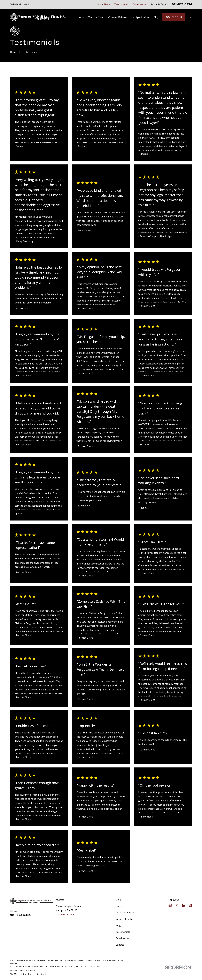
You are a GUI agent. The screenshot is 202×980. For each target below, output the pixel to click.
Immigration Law (125, 919)
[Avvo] (190, 906)
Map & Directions (65, 914)
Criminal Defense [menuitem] (118, 17)
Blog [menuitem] (156, 17)
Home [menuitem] (81, 17)
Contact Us (174, 17)
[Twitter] (177, 906)
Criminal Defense (125, 912)
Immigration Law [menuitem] (140, 17)
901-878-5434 (182, 4)
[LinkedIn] (184, 906)
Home (119, 906)
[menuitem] (14, 974)
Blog (118, 925)
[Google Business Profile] (170, 906)
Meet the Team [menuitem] (96, 17)
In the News (104, 4)
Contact (120, 945)
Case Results (140, 4)
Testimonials (121, 4)
